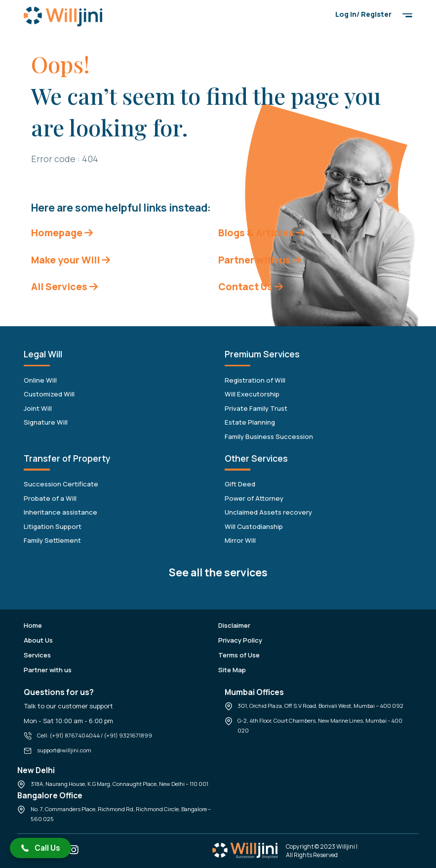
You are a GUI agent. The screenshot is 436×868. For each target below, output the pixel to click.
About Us (38, 640)
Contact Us (251, 286)
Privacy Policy (240, 640)
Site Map (232, 670)
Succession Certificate (61, 484)
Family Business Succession (269, 436)
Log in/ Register (363, 14)
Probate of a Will (50, 498)
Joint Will (38, 408)
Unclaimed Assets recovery (268, 512)
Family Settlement (52, 540)
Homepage (62, 233)
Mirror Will (240, 540)
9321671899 (136, 735)
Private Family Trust (256, 408)
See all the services (218, 572)
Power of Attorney (254, 498)
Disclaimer (234, 625)
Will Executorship (252, 394)
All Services (64, 286)
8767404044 (82, 735)
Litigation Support (53, 526)
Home (33, 625)
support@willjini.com (64, 750)
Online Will (40, 380)
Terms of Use (239, 655)
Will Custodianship (254, 526)
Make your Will (71, 260)
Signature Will (46, 422)
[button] (40, 848)
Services (37, 655)
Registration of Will (255, 380)
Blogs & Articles (261, 233)
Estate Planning (250, 422)
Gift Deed (240, 484)
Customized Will (49, 394)
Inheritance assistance (60, 512)
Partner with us (260, 260)
